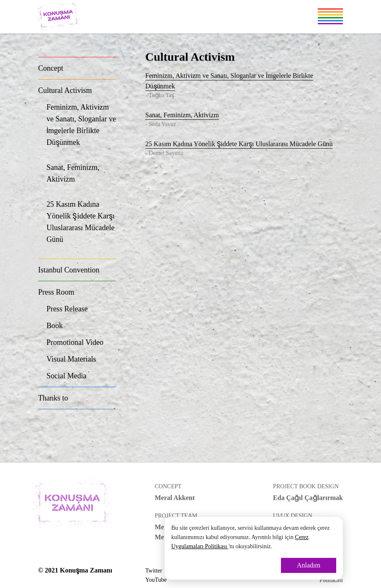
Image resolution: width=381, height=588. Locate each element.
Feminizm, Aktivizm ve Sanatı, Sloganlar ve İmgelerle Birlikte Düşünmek (81, 130)
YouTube (156, 580)
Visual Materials (71, 359)
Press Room (56, 292)
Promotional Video (75, 342)
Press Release (67, 309)
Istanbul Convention (69, 270)
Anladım (309, 565)
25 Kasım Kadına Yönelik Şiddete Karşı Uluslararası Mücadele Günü (81, 227)
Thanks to (53, 398)
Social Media (66, 376)
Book (55, 326)
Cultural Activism (65, 90)
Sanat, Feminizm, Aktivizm (81, 178)
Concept (51, 68)
